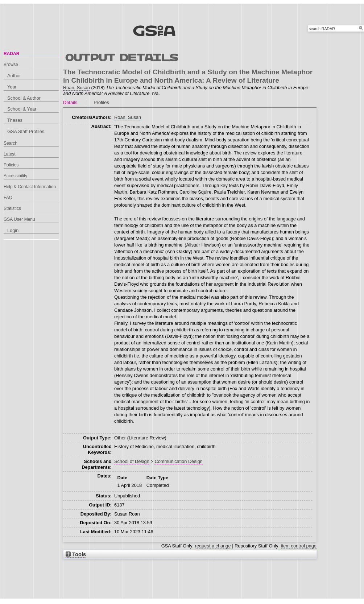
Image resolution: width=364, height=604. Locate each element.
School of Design (132, 461)
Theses (15, 120)
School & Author (24, 98)
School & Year (22, 109)
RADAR (11, 54)
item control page (299, 546)
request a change (213, 546)
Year (12, 87)
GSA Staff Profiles (26, 131)
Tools (76, 554)
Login (13, 230)
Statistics (12, 208)
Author (14, 76)
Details (70, 102)
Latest (10, 154)
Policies (11, 165)
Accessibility (15, 176)
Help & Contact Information (30, 187)
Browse (11, 65)
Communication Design (178, 461)
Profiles (101, 102)
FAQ (8, 198)
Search (11, 143)
